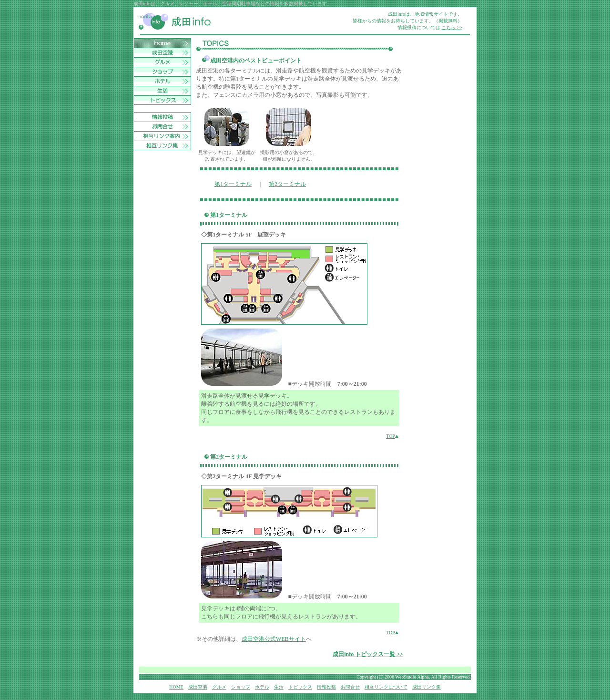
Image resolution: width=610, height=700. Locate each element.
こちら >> (452, 27)
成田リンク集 (427, 687)
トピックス (300, 687)
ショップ (241, 687)
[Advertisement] (437, 181)
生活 (279, 687)
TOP (392, 436)
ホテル (262, 687)
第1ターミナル (233, 184)
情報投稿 (326, 687)
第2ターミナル (287, 184)
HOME (176, 687)
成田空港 (198, 687)
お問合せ (350, 687)
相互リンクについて (386, 687)
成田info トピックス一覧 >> (368, 654)
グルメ (219, 687)
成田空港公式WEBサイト (274, 639)
